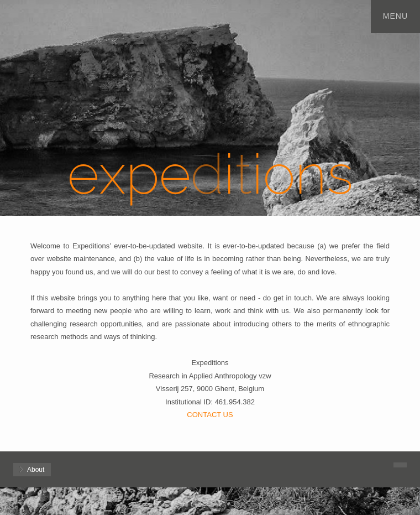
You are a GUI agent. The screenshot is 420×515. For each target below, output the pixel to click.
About (36, 470)
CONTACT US (210, 415)
